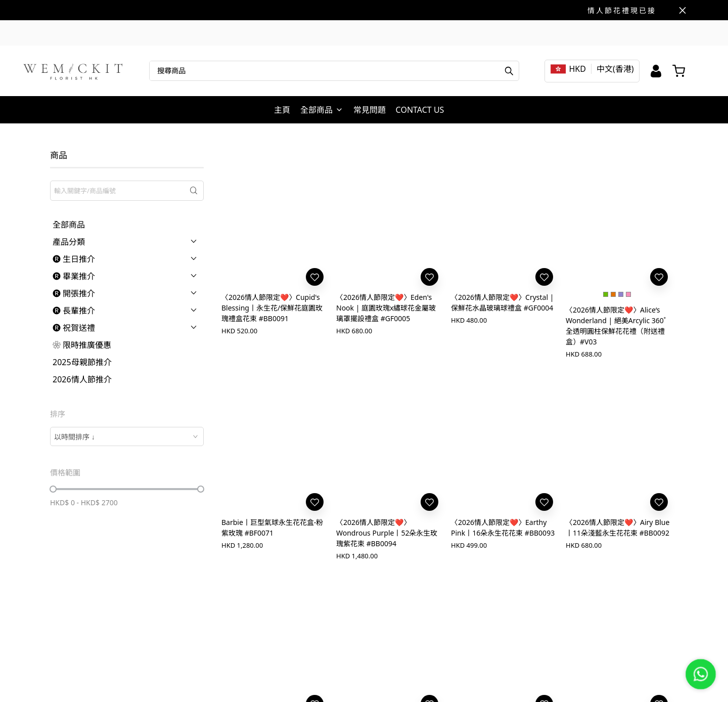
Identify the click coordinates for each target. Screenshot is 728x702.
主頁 (282, 110)
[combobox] (127, 436)
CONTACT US (420, 110)
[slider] (53, 489)
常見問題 (370, 110)
